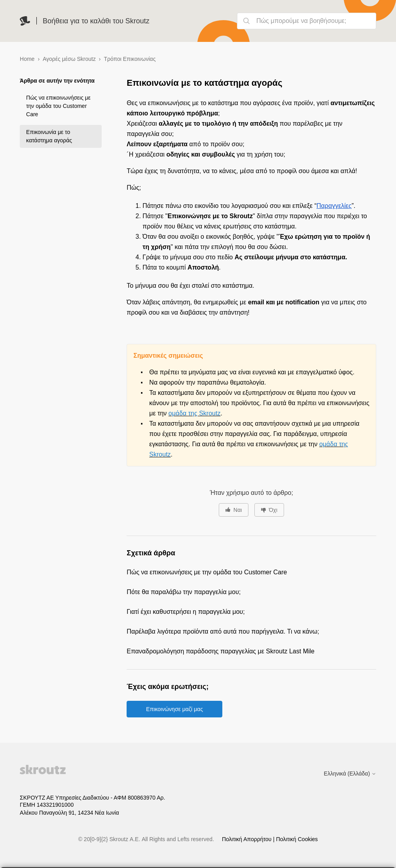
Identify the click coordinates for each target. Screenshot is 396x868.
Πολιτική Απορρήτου (247, 839)
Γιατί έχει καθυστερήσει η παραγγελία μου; (186, 612)
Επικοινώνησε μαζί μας (174, 709)
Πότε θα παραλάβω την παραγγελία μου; (184, 592)
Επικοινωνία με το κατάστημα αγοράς (49, 136)
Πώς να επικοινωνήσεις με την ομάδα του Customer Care (58, 106)
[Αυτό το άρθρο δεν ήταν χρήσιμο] (269, 510)
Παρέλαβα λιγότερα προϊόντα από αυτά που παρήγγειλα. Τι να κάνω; (223, 631)
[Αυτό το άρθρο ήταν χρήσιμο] (234, 510)
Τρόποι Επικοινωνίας (130, 59)
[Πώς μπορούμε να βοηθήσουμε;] (307, 21)
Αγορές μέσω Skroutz (69, 59)
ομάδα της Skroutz (195, 413)
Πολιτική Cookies (297, 839)
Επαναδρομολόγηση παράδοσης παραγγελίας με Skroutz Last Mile (221, 651)
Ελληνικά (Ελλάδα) (350, 774)
